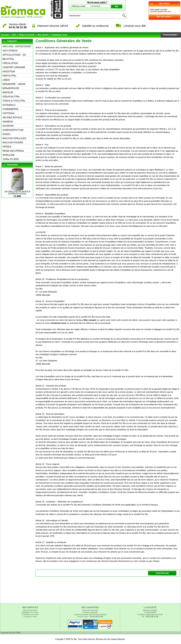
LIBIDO (6, 80)
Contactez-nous (59, 35)
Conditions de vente (30, 614)
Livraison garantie (90, 612)
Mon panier (43, 35)
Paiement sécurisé (90, 610)
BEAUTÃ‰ (8, 59)
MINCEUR (8, 92)
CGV (14, 35)
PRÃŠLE (7, 147)
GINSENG (8, 122)
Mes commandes (30, 610)
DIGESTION (9, 72)
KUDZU (6, 134)
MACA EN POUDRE (13, 143)
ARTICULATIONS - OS (14, 55)
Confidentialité (150, 612)
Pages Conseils (27, 35)
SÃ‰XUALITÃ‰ (11, 97)
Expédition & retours (30, 612)
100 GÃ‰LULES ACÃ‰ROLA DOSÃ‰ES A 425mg (17, 193)
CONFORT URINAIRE (14, 67)
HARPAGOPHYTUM (13, 130)
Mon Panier (164, 4)
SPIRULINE (8, 155)
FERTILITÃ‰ (9, 76)
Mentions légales (150, 610)
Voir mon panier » (164, 17)
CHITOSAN (8, 113)
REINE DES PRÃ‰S (13, 151)
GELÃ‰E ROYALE (12, 117)
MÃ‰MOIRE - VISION (14, 84)
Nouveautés (12, 165)
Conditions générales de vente (150, 614)
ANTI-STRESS (10, 51)
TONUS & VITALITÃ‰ (14, 101)
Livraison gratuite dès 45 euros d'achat (90, 614)
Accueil (5, 35)
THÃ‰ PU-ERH (11, 159)
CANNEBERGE (10, 109)
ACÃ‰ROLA (9, 105)
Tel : (150, 617)
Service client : (90, 617)
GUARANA (8, 126)
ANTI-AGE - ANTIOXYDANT (17, 47)
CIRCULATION (10, 63)
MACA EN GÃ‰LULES (14, 138)
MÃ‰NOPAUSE (11, 88)
